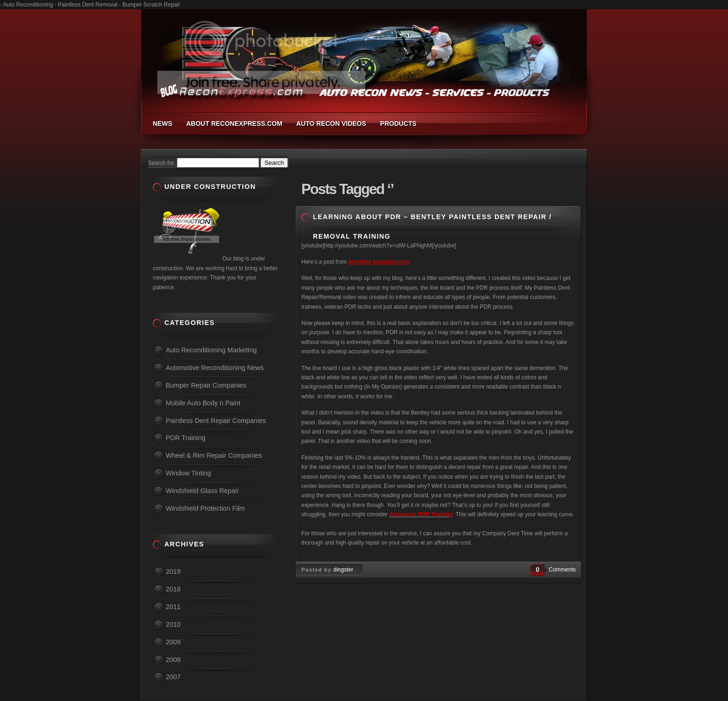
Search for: (162, 163)
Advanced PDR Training (421, 514)
